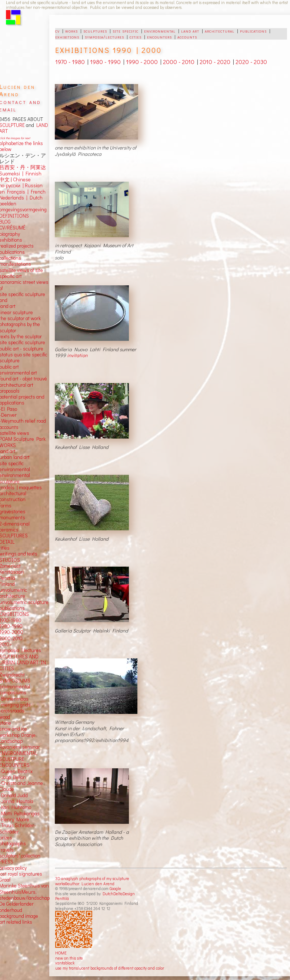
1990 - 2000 (142, 62)
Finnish (32, 174)
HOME (61, 953)
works (71, 31)
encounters (159, 37)
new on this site (69, 958)
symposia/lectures (104, 37)
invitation (77, 355)
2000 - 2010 (179, 62)
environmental (160, 31)
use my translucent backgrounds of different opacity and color (110, 968)
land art (190, 31)
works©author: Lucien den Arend (85, 884)
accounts (187, 37)
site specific (126, 31)
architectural (220, 31)
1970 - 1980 (70, 62)
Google (115, 888)
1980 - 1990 (105, 62)
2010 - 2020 (215, 62)
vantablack (65, 963)
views (23, 433)
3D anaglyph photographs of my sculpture (92, 878)
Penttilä (62, 898)
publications (253, 31)
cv (57, 31)
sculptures (95, 31)
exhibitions (67, 37)
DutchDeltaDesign (119, 894)
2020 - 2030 (251, 62)
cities (136, 37)
